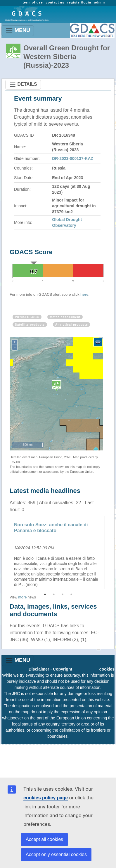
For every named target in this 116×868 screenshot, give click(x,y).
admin (99, 2)
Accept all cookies (44, 839)
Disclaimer (39, 669)
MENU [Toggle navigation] (18, 31)
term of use (33, 2)
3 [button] (63, 594)
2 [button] (54, 594)
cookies (107, 669)
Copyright (63, 669)
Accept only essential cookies (56, 854)
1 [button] (45, 594)
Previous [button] (5, 552)
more (22, 597)
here (84, 294)
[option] (58, 552)
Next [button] (111, 552)
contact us (55, 2)
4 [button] (71, 594)
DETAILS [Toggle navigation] (23, 85)
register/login (79, 2)
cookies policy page (46, 798)
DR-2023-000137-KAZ (73, 158)
